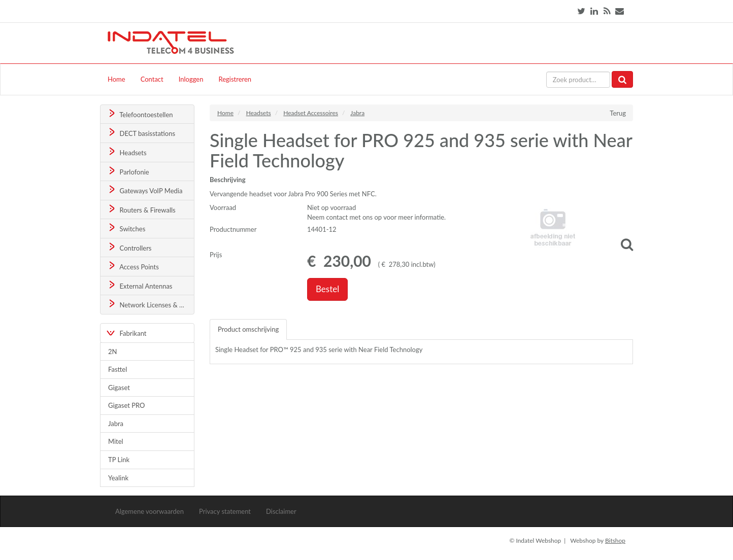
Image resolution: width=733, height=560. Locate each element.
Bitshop (615, 540)
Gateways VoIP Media (145, 190)
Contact (152, 79)
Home (116, 79)
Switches (126, 228)
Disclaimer (281, 511)
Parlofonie (128, 171)
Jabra (116, 424)
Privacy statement (225, 511)
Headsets (127, 152)
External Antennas (140, 285)
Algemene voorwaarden (149, 511)
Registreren (235, 79)
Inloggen (191, 79)
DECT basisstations (141, 133)
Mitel (116, 441)
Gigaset (119, 388)
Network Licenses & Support (151, 304)
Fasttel (118, 369)
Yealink (118, 478)
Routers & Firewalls (141, 209)
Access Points (133, 266)
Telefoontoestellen (140, 114)
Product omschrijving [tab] (248, 329)
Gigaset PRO (127, 405)
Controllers (129, 247)
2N (112, 352)
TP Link (119, 460)
